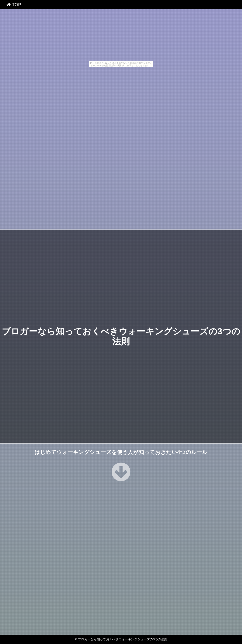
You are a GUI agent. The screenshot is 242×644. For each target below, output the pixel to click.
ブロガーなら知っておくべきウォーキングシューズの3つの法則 (123, 639)
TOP (14, 5)
